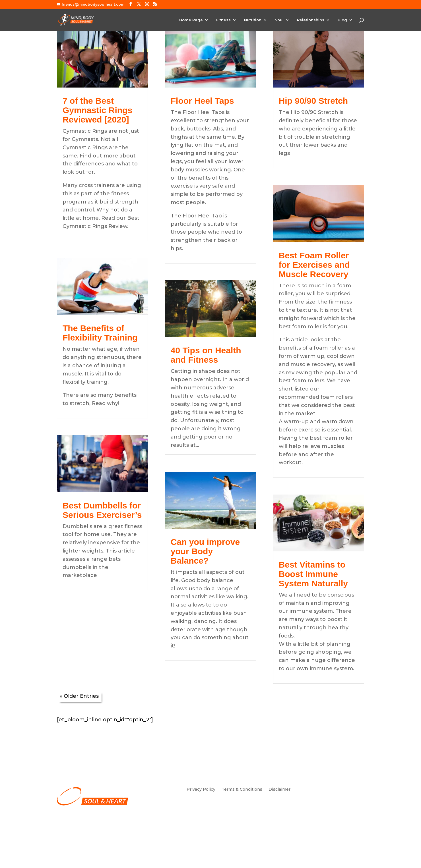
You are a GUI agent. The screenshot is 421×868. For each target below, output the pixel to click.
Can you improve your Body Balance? (205, 551)
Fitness (223, 20)
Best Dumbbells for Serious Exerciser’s (102, 510)
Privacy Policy (201, 790)
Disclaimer (279, 790)
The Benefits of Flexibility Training (100, 333)
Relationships (311, 20)
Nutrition (253, 20)
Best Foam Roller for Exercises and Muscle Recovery (314, 265)
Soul (279, 20)
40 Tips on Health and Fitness (206, 355)
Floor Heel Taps (202, 101)
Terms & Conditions (242, 790)
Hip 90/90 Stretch (313, 101)
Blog (342, 20)
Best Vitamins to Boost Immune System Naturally (313, 574)
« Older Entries (79, 696)
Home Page (191, 20)
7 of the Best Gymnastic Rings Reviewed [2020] (97, 110)
